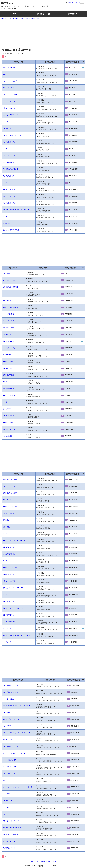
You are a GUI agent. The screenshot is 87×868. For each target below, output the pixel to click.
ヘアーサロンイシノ (9, 101)
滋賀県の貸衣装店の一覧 (16, 50)
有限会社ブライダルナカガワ (12, 719)
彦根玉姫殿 (6, 527)
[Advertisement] (43, 34)
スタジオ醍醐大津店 (9, 142)
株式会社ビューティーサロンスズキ (14, 540)
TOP (15, 14)
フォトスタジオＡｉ (9, 156)
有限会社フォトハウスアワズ (12, 135)
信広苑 (5, 534)
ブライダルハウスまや (10, 95)
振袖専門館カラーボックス (11, 835)
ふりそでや (6, 273)
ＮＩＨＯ (5, 149)
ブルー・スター (8, 801)
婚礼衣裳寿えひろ (8, 547)
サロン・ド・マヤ (8, 780)
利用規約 (71, 2)
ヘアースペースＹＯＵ (10, 807)
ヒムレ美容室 (7, 726)
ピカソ (5, 814)
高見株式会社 (7, 223)
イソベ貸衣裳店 (8, 628)
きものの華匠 (7, 409)
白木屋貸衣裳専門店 (9, 554)
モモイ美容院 (7, 301)
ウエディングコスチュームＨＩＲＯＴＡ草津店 (17, 787)
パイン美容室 (7, 794)
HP (83, 68)
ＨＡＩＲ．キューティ (10, 486)
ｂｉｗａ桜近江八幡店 (10, 760)
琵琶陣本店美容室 (8, 375)
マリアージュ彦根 (8, 416)
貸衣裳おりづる (8, 740)
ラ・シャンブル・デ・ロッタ (12, 841)
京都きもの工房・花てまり (11, 821)
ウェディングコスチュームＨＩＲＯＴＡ (15, 753)
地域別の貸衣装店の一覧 (44, 14)
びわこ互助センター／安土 (11, 692)
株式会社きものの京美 (10, 395)
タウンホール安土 (8, 699)
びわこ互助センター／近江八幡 (12, 685)
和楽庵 (5, 382)
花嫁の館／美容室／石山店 (11, 230)
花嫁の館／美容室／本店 (10, 307)
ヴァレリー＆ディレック (10, 115)
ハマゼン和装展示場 (9, 622)
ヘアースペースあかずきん (11, 81)
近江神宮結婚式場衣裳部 (10, 169)
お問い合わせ (72, 14)
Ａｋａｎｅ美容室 (8, 500)
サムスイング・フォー (10, 348)
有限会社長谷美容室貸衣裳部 (12, 828)
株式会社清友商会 (8, 341)
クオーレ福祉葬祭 (8, 88)
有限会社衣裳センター (10, 67)
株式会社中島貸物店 (9, 189)
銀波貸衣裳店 (7, 355)
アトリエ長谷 (7, 642)
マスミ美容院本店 (8, 162)
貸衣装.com (8, 3)
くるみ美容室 (7, 128)
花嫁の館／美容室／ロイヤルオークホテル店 (17, 210)
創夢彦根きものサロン (10, 368)
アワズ (5, 183)
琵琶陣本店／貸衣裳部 (10, 479)
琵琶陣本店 (6, 520)
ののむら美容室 (8, 436)
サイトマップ (80, 2)
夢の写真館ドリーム (9, 848)
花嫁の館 (5, 74)
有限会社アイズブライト (10, 581)
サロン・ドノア (8, 334)
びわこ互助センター (9, 712)
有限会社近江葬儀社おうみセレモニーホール (17, 635)
